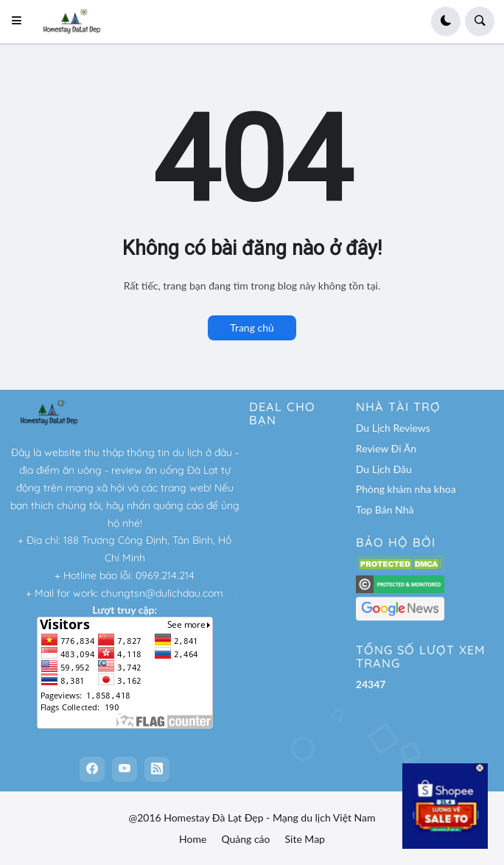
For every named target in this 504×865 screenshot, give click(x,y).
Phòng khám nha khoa (406, 489)
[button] (21, 21)
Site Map (305, 839)
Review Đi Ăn (386, 448)
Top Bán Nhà (385, 509)
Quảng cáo (245, 839)
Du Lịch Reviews (393, 428)
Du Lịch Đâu (384, 469)
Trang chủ (252, 328)
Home (193, 839)
